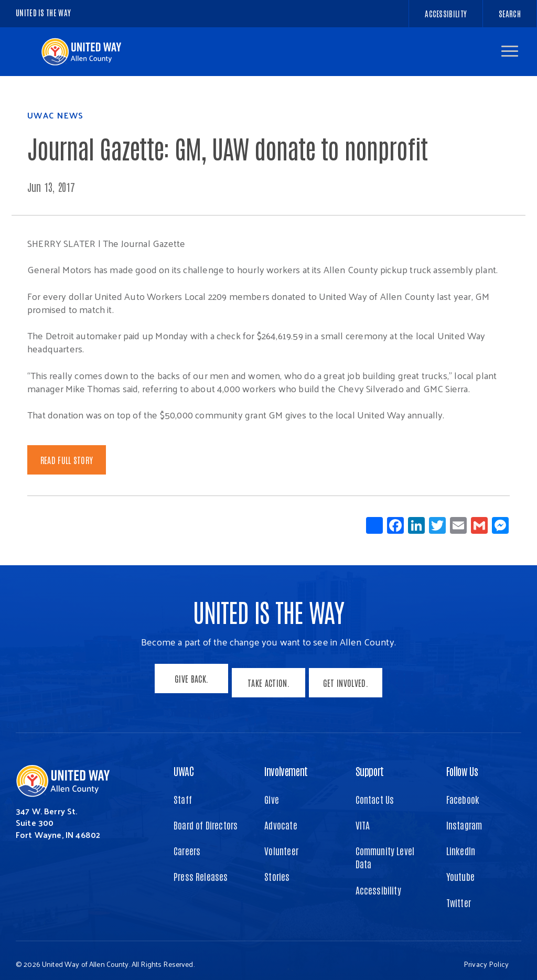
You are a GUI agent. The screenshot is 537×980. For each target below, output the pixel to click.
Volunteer (281, 843)
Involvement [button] (286, 763)
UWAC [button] (184, 763)
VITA (363, 817)
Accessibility (378, 882)
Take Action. (268, 679)
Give (272, 791)
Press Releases (201, 869)
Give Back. (188, 679)
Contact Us (375, 791)
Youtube (460, 869)
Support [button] (370, 763)
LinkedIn (461, 843)
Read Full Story (67, 460)
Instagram (464, 817)
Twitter (459, 895)
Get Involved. (349, 679)
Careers (187, 843)
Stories (277, 869)
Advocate (281, 817)
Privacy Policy (486, 956)
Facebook (463, 791)
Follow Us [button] (462, 763)
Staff (183, 791)
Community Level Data (385, 850)
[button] (510, 51)
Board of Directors (206, 817)
